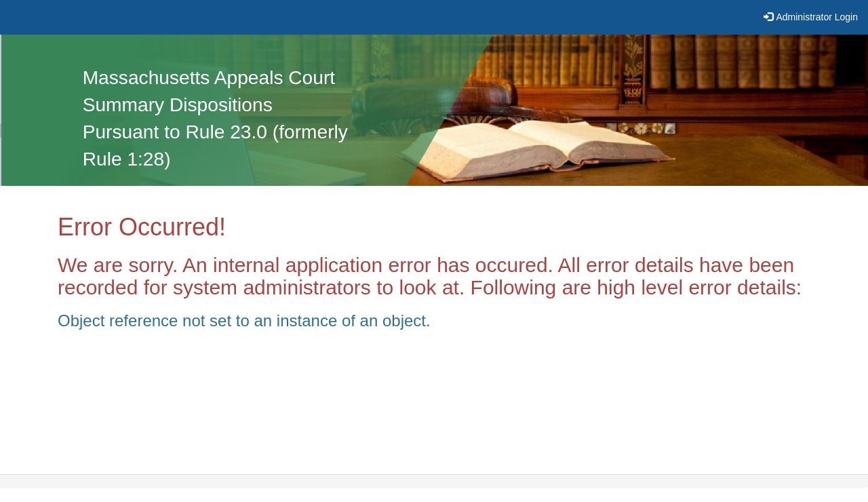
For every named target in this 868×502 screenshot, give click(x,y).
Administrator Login (817, 17)
